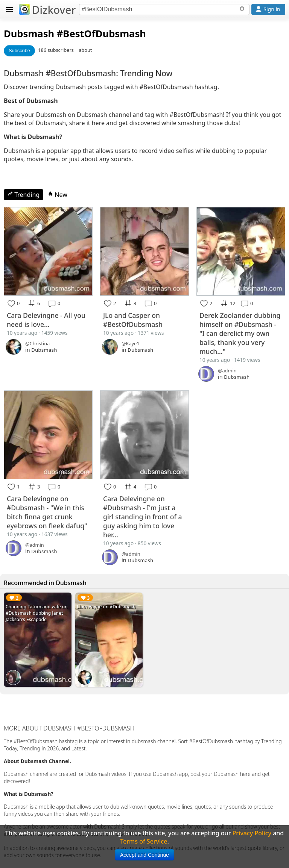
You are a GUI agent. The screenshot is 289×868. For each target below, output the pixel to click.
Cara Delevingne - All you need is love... (46, 320)
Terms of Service (144, 841)
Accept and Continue (144, 855)
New (58, 195)
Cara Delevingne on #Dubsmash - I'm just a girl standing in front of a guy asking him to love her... (142, 517)
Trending (24, 195)
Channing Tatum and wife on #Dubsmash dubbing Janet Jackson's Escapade (37, 613)
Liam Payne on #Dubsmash (106, 607)
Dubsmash (29, 34)
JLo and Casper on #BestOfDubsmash (133, 320)
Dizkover (47, 10)
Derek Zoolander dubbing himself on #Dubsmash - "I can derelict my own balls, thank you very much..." (240, 333)
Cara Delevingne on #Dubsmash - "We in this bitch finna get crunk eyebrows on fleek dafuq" (47, 512)
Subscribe (19, 51)
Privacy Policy (252, 833)
